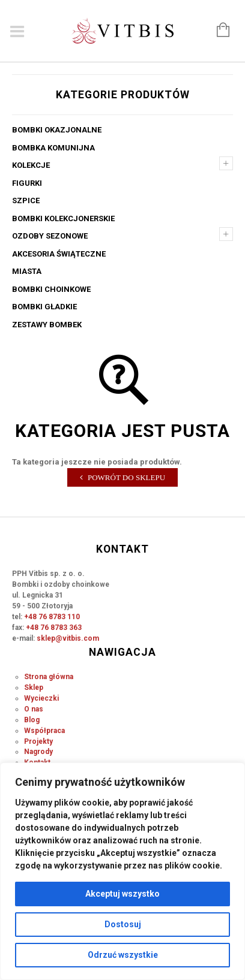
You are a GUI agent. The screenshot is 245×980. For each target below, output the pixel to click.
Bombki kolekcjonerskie (63, 218)
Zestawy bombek (47, 325)
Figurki (27, 183)
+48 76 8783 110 (52, 617)
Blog (32, 720)
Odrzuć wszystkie (123, 955)
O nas (34, 709)
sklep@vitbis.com (68, 638)
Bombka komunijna (53, 148)
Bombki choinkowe (51, 289)
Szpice (26, 200)
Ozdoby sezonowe (50, 236)
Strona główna (49, 677)
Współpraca (44, 731)
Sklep (34, 687)
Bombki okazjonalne (57, 130)
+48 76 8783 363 (54, 628)
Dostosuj (123, 924)
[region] (122, 871)
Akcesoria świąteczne (59, 254)
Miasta (27, 271)
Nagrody (38, 752)
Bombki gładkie (44, 307)
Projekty (38, 741)
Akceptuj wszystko (122, 894)
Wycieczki (41, 698)
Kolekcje (31, 165)
